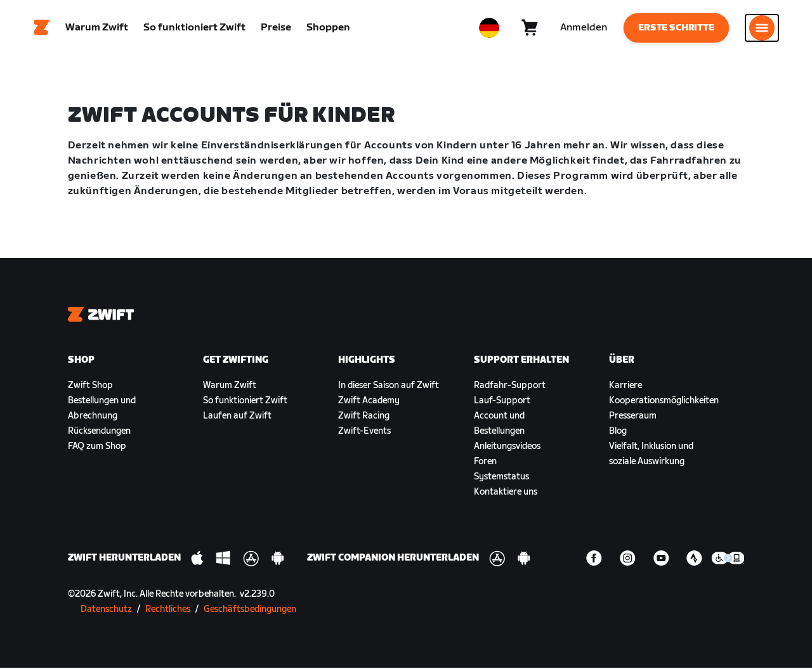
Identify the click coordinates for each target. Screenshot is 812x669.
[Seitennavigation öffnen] (762, 29)
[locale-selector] (489, 29)
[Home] (42, 29)
